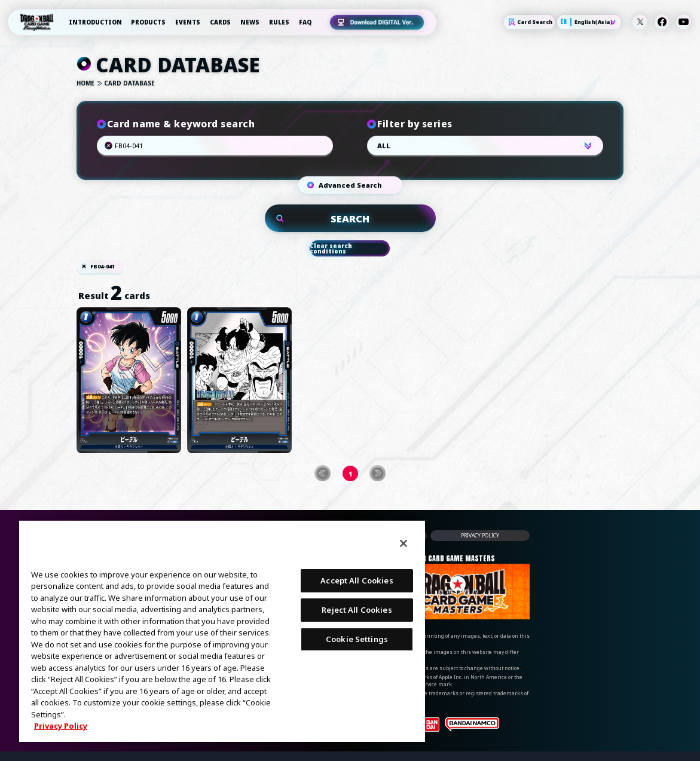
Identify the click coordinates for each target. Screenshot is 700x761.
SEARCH (350, 218)
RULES (279, 22)
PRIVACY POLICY (480, 535)
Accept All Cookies (357, 580)
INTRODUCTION (95, 22)
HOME (85, 84)
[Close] (404, 543)
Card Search (529, 22)
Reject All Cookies (357, 610)
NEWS (250, 22)
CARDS (220, 22)
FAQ (305, 22)
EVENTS (188, 22)
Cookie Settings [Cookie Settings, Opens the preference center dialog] (357, 639)
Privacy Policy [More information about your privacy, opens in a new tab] (61, 726)
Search (313, 146)
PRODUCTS (148, 22)
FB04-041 (103, 267)
